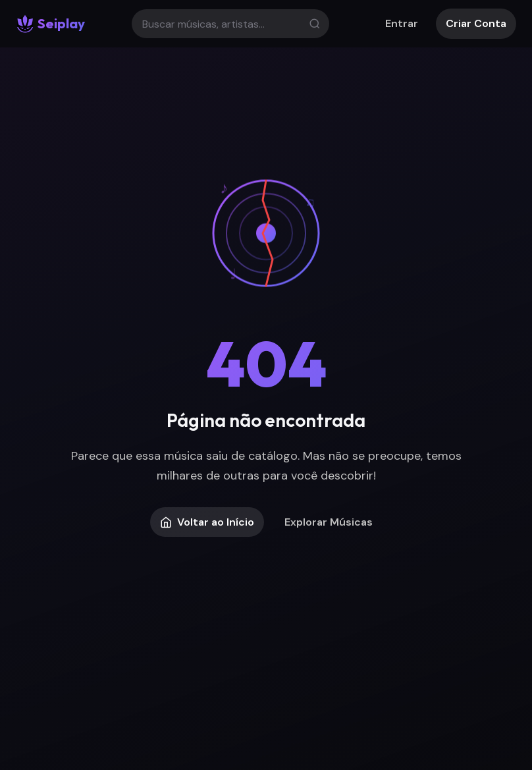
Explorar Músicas (329, 522)
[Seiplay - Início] (50, 23)
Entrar (402, 23)
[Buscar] (230, 24)
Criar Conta (476, 23)
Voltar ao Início (207, 522)
